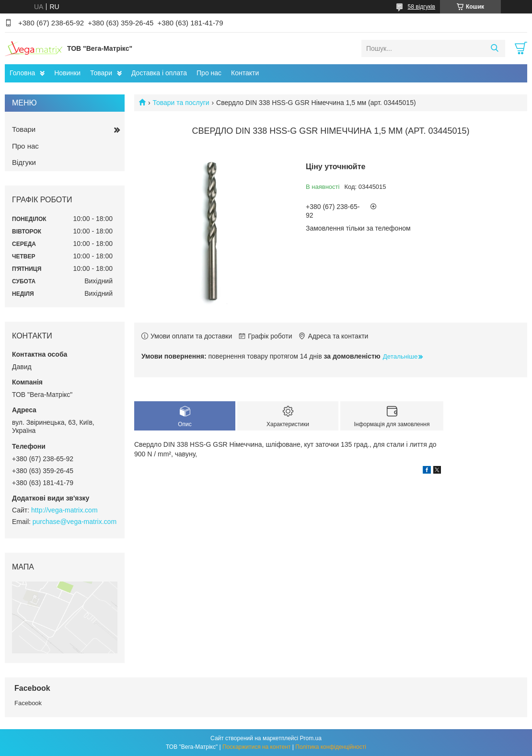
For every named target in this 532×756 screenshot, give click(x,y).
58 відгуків (422, 7)
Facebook (28, 703)
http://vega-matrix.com (64, 510)
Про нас (209, 73)
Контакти (245, 73)
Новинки (67, 73)
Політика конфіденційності (331, 747)
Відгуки (24, 162)
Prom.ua (311, 738)
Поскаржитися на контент (256, 747)
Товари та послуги (181, 103)
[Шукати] (494, 48)
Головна (22, 73)
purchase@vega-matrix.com (75, 522)
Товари (101, 73)
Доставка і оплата (159, 73)
